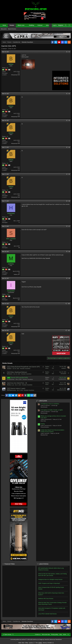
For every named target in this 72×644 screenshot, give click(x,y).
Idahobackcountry (11, 390)
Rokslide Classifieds (25, 369)
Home (4, 25)
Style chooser (7, 634)
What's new (21, 25)
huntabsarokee (11, 379)
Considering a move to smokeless (50, 404)
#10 (69, 304)
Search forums (12, 29)
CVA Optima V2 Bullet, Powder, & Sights (52, 410)
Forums (12, 25)
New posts (4, 29)
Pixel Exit (47, 640)
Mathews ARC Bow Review (46, 599)
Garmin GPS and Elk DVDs (19, 378)
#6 (69, 201)
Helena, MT (17, 274)
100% (8, 294)
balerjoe (5, 49)
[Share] (67, 52)
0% (7, 68)
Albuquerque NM (15, 75)
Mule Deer (43, 421)
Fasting (43, 424)
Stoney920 (10, 374)
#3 (69, 120)
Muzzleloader (44, 407)
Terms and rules (46, 634)
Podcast (40, 25)
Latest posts (43, 401)
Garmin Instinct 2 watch (18, 388)
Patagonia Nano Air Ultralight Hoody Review (50, 579)
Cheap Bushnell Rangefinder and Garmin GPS (25, 367)
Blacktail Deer (44, 435)
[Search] (69, 25)
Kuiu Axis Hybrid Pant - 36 (19, 383)
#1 (69, 52)
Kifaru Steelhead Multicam (19, 372)
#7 (69, 226)
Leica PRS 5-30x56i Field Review (47, 614)
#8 (69, 252)
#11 (69, 330)
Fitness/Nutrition (45, 427)
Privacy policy (55, 634)
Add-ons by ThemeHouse (56, 640)
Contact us (38, 634)
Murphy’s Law (10, 385)
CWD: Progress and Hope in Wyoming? (49, 583)
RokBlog (32, 25)
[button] (26, 25)
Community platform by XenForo (25, 640)
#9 (69, 278)
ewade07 (9, 369)
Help (61, 634)
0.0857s (40, 643)
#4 (69, 147)
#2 (69, 94)
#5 (69, 174)
